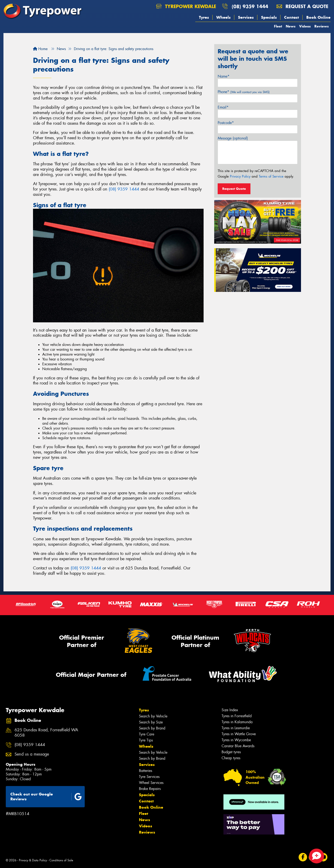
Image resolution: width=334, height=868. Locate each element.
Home (40, 49)
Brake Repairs (150, 789)
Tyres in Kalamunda (237, 722)
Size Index (230, 710)
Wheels (223, 17)
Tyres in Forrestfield (237, 716)
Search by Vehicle (153, 716)
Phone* (244, 92)
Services (246, 17)
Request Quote (234, 189)
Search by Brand (152, 728)
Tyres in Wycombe (236, 740)
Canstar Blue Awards (238, 746)
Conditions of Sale (61, 860)
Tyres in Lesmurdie (236, 728)
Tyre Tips (146, 740)
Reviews (322, 26)
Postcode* (226, 123)
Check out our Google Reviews (46, 797)
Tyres (204, 17)
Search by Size (151, 722)
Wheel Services (151, 783)
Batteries (146, 771)
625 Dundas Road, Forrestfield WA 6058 (46, 733)
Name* (224, 76)
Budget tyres (231, 752)
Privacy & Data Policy (33, 860)
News (291, 26)
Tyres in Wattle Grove (239, 734)
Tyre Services (149, 777)
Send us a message (32, 754)
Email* (223, 107)
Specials (269, 17)
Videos (305, 26)
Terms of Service (271, 176)
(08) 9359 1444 (250, 6)
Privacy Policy (240, 176)
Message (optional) (233, 138)
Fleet (278, 26)
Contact (292, 17)
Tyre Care (147, 734)
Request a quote (302, 6)
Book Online (318, 17)
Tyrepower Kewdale (186, 6)
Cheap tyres (231, 758)
